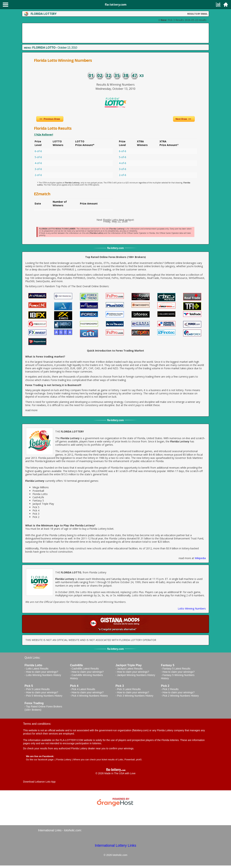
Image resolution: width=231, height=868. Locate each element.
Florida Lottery (64, 760)
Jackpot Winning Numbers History (136, 675)
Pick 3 (36, 514)
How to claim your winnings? (42, 672)
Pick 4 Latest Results (83, 689)
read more (31, 410)
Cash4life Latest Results (85, 669)
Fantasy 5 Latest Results (176, 669)
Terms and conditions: (37, 724)
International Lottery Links (115, 845)
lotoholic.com (72, 830)
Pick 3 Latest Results (129, 689)
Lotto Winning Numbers (192, 609)
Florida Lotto (40, 494)
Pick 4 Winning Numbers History (90, 696)
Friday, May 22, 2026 (115, 221)
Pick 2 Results (171, 689)
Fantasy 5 (38, 500)
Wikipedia (200, 558)
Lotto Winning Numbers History (44, 675)
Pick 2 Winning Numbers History (181, 696)
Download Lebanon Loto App (39, 782)
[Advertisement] (115, 33)
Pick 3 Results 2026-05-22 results (184, 20)
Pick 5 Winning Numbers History (44, 696)
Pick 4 (36, 510)
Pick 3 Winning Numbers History (135, 696)
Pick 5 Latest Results (38, 689)
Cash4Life (38, 497)
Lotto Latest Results (37, 669)
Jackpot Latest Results (130, 669)
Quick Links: (32, 658)
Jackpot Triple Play (43, 504)
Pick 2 (36, 517)
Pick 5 (36, 507)
